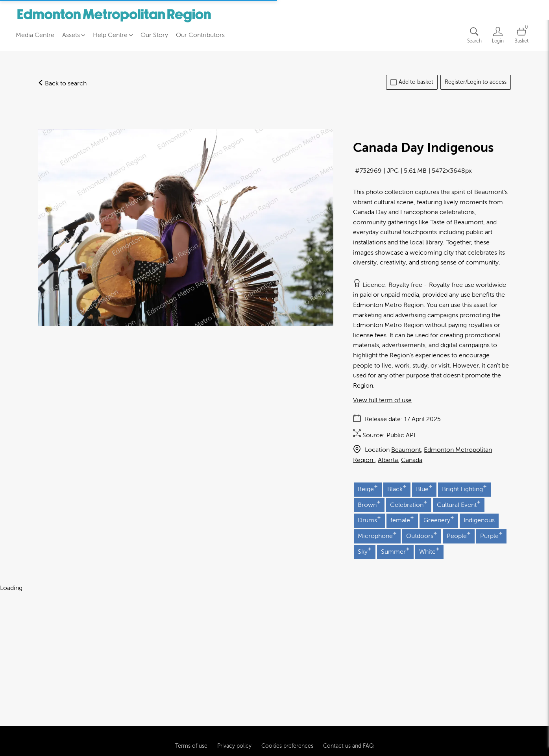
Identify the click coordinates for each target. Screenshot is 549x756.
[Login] (498, 35)
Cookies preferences (287, 712)
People (459, 535)
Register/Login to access (476, 82)
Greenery (439, 520)
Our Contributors (200, 35)
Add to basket (412, 82)
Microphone (377, 535)
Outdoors (422, 535)
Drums (369, 520)
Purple (491, 535)
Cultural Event (459, 504)
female (402, 520)
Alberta (388, 460)
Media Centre (35, 35)
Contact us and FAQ (348, 712)
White (429, 551)
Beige (368, 489)
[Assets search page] (474, 35)
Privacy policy (234, 712)
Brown (369, 504)
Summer (395, 551)
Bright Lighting (464, 489)
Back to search (62, 83)
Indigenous (479, 520)
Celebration (409, 504)
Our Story (154, 35)
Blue (424, 489)
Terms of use (191, 712)
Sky (365, 551)
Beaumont (406, 450)
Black (397, 489)
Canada (412, 460)
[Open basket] (521, 35)
